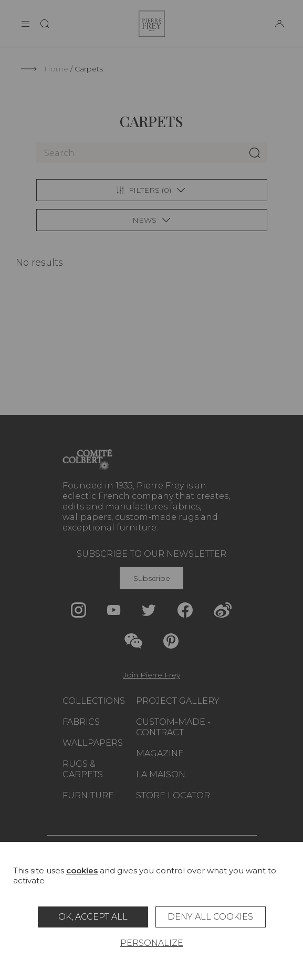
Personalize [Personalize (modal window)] (152, 943)
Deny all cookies (210, 917)
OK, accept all (93, 917)
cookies (82, 870)
